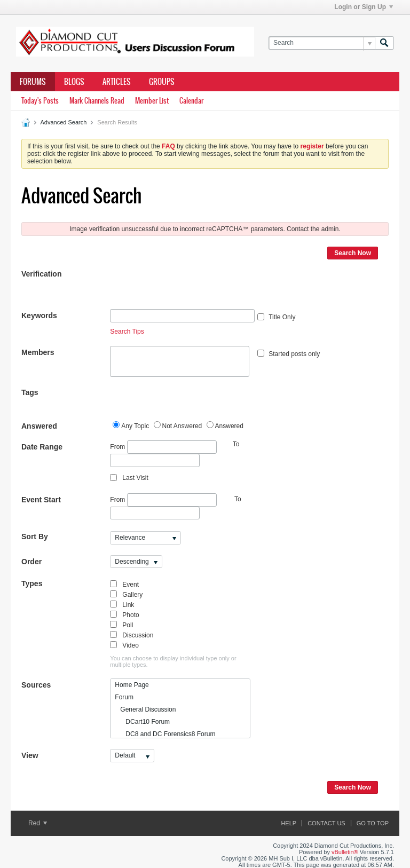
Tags (30, 392)
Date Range (42, 447)
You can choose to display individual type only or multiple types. (173, 661)
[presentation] (191, 288)
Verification (41, 274)
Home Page (132, 685)
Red (38, 823)
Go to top (373, 823)
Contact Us (326, 823)
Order (31, 562)
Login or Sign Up (364, 7)
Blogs (74, 82)
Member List (152, 101)
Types (32, 583)
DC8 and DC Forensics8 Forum (165, 734)
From (163, 447)
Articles (117, 82)
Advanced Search (63, 122)
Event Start (41, 500)
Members (38, 352)
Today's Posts (40, 101)
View (30, 755)
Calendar (191, 101)
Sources (36, 685)
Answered (39, 426)
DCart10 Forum (142, 722)
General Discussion (145, 709)
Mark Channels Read (97, 101)
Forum (124, 697)
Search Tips (127, 332)
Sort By (35, 536)
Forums (33, 82)
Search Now (353, 253)
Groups (162, 82)
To (238, 499)
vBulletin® (345, 852)
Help (289, 823)
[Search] (322, 43)
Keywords (39, 315)
